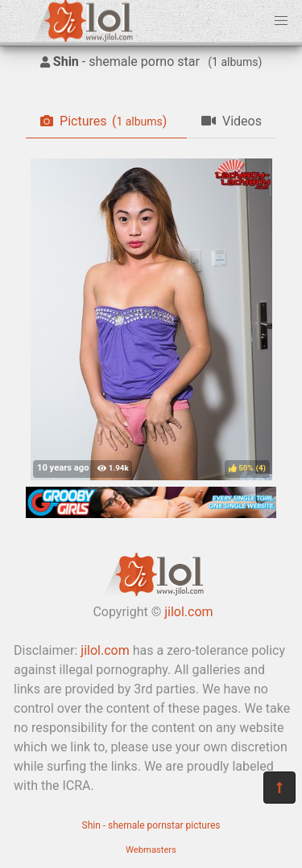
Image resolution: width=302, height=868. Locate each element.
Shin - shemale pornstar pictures (151, 825)
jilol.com (188, 612)
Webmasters (151, 850)
